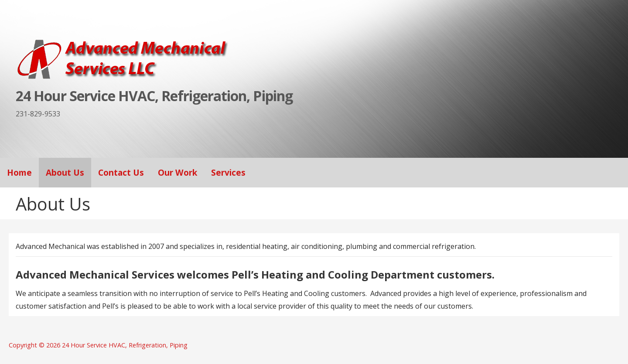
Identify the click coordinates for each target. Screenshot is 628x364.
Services (228, 172)
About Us (65, 172)
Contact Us (121, 172)
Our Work (177, 172)
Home (19, 172)
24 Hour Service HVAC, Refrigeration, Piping (154, 96)
